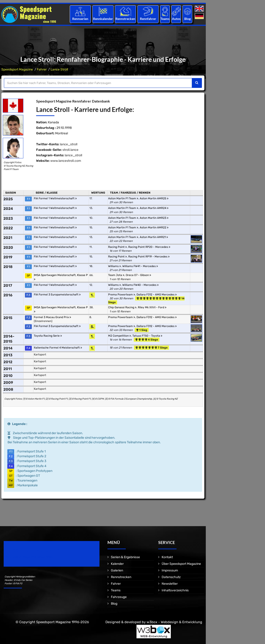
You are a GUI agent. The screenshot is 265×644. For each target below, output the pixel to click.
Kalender (117, 564)
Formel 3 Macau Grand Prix (52, 317)
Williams (115, 266)
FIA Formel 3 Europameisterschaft (57, 295)
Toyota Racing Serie (48, 336)
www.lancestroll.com (66, 161)
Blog (187, 19)
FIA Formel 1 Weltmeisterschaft (55, 198)
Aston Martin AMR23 (154, 218)
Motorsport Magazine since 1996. (30, 557)
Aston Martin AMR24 (154, 208)
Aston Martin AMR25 (154, 198)
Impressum (170, 570)
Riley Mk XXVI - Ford (152, 307)
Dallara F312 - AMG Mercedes (157, 295)
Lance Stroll (59, 69)
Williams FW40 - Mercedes (141, 285)
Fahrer (42, 69)
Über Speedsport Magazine (181, 564)
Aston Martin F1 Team (123, 198)
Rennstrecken (126, 19)
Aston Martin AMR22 (154, 227)
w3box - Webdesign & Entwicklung (174, 622)
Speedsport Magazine (17, 69)
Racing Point (118, 247)
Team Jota (116, 275)
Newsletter (170, 584)
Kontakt (167, 557)
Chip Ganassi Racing (122, 307)
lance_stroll (69, 144)
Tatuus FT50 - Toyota (147, 336)
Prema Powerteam (122, 295)
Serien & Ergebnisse (125, 557)
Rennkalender (103, 19)
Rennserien (80, 19)
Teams (165, 19)
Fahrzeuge (119, 597)
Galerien (117, 570)
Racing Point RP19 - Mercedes (149, 257)
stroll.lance (70, 150)
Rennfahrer (148, 19)
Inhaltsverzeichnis (175, 590)
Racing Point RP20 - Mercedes (149, 247)
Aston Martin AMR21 (154, 237)
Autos (176, 19)
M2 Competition (120, 336)
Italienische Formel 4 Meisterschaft (58, 348)
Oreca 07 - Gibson (138, 275)
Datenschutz (171, 577)
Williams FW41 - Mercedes (140, 266)
